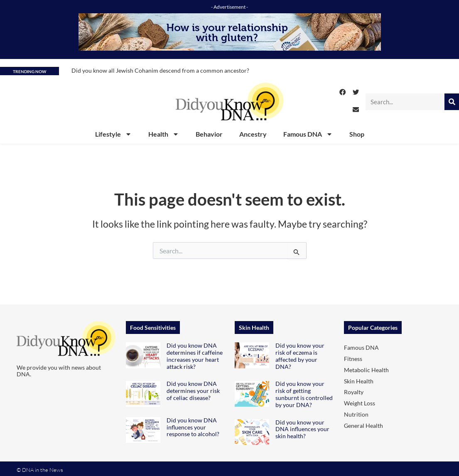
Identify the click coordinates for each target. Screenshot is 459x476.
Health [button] (164, 134)
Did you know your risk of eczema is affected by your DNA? (300, 356)
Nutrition (356, 414)
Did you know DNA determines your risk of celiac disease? (193, 391)
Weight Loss (360, 403)
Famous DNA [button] (308, 134)
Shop (357, 134)
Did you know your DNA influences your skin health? (302, 429)
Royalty (354, 392)
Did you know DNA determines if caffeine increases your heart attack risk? (195, 356)
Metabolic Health (366, 370)
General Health (363, 426)
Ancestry (253, 134)
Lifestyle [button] (113, 134)
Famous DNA (361, 347)
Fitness (353, 359)
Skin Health (359, 381)
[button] (343, 92)
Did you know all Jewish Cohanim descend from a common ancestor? (160, 70)
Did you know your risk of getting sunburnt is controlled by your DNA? (304, 394)
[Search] (452, 102)
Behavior (209, 134)
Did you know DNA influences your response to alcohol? (193, 427)
